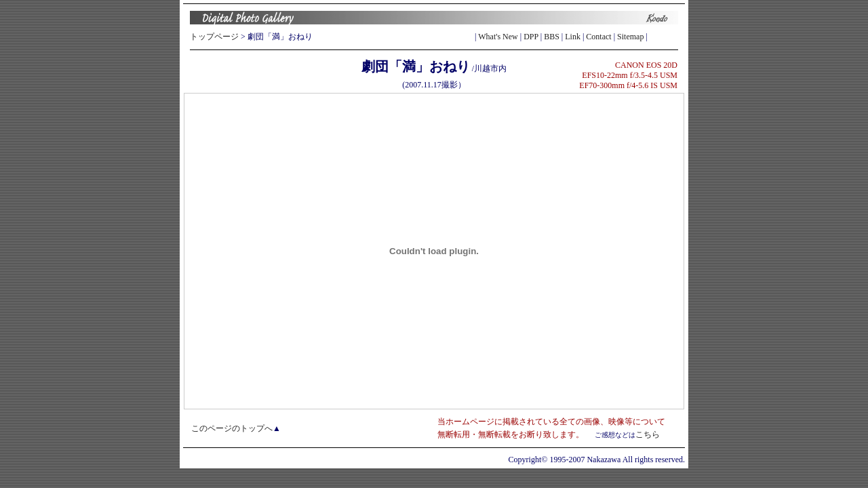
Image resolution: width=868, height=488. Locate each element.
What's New (498, 37)
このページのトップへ (232, 428)
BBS (552, 37)
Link (573, 37)
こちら (648, 434)
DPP (531, 37)
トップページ (214, 37)
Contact (598, 37)
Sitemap (630, 37)
